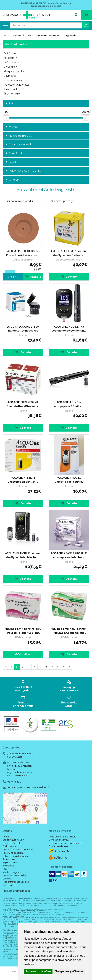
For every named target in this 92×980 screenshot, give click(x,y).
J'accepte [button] (31, 971)
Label (11, 162)
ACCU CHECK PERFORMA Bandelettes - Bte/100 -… (23, 404)
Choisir (13, 277)
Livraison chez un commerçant (65, 843)
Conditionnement (18, 145)
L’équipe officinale (12, 843)
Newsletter (8, 866)
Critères (12, 180)
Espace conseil (10, 862)
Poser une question (13, 853)
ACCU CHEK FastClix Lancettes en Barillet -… (23, 480)
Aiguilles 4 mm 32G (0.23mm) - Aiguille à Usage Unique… (69, 631)
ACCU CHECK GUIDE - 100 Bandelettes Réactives (23, 329)
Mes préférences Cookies (16, 882)
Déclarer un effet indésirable (18, 849)
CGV (5, 869)
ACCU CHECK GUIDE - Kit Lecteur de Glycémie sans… (69, 329)
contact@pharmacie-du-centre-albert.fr (28, 787)
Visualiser (23, 654)
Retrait (23, 686)
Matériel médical (25, 35)
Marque (12, 127)
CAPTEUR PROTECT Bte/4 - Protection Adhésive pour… (23, 253)
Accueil (7, 35)
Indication (24, 171)
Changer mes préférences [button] (69, 971)
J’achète (69, 276)
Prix (9, 103)
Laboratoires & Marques (15, 856)
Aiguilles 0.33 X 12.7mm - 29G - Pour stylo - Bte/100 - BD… (23, 631)
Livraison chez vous (59, 840)
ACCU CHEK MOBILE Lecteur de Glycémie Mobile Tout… (23, 555)
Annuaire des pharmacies (16, 891)
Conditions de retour (59, 846)
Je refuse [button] (45, 971)
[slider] (6, 118)
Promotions (9, 859)
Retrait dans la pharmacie (62, 836)
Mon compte (9, 885)
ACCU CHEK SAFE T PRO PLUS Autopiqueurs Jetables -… (69, 555)
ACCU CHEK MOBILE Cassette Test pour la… (69, 480)
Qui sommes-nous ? (13, 840)
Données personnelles (15, 875)
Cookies (7, 878)
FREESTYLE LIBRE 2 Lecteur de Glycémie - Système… (69, 253)
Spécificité (14, 153)
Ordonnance (9, 846)
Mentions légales (12, 872)
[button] (23, 201)
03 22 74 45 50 (15, 781)
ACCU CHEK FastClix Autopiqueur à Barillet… (69, 404)
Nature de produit (18, 136)
